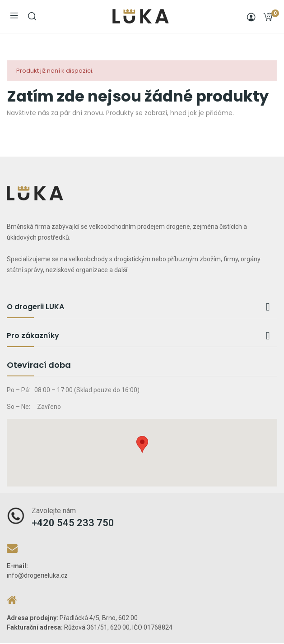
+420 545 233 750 (73, 523)
